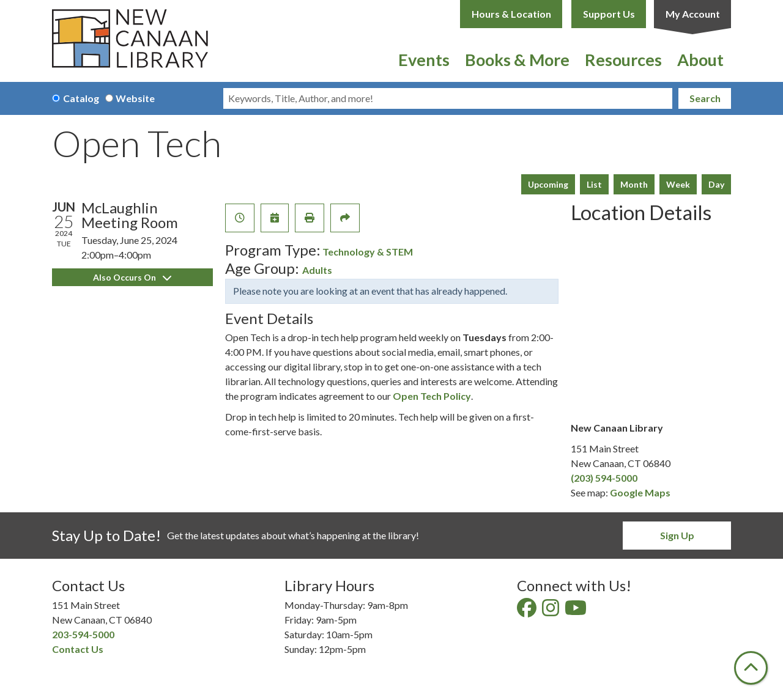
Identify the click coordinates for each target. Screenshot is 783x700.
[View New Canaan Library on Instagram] (551, 611)
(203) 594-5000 (604, 478)
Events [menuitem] (424, 60)
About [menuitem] (700, 60)
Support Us (609, 14)
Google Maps (640, 492)
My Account (693, 14)
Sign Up (677, 535)
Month (634, 184)
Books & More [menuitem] (517, 60)
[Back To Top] (751, 668)
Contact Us (78, 649)
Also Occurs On (132, 277)
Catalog (81, 98)
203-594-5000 (83, 634)
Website (135, 98)
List (594, 184)
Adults (317, 270)
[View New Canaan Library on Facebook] (528, 611)
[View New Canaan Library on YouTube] (577, 611)
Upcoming (548, 184)
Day (716, 184)
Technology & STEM (368, 252)
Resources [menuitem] (623, 60)
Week (678, 184)
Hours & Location (511, 14)
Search (705, 98)
